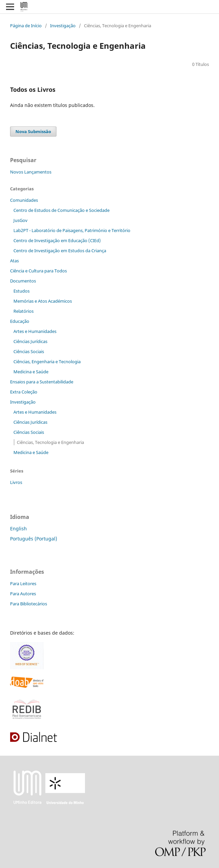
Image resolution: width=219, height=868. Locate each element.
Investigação (63, 26)
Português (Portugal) (34, 539)
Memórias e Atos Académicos (43, 301)
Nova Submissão (33, 131)
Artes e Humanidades (35, 331)
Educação (20, 321)
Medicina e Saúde (31, 372)
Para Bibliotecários (29, 604)
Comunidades (24, 200)
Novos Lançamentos (31, 172)
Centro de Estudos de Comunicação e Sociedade (61, 210)
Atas (14, 261)
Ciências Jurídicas (30, 341)
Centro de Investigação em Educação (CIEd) (57, 240)
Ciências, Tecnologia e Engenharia (50, 442)
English (18, 529)
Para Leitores (23, 583)
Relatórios (24, 311)
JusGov (20, 220)
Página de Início (26, 26)
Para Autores (23, 594)
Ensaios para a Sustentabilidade (42, 382)
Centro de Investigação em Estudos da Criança (60, 251)
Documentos (23, 281)
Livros (16, 482)
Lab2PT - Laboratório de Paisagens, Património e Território (72, 230)
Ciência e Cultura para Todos (38, 271)
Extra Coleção (24, 392)
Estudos (21, 291)
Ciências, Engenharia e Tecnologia (47, 362)
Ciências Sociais (29, 351)
